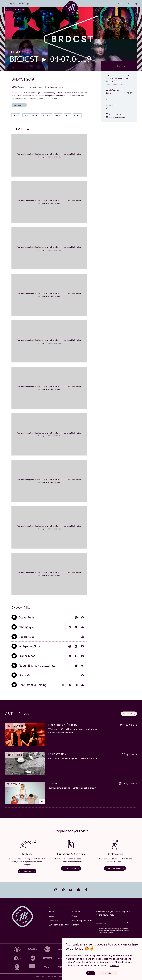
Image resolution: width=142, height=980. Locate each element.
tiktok (86, 890)
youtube (71, 890)
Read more (19, 105)
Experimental (31, 115)
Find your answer (71, 868)
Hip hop (47, 115)
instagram (56, 890)
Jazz (67, 115)
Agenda (13, 4)
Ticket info (53, 920)
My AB (119, 4)
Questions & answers (59, 925)
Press (74, 916)
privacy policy (117, 931)
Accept (91, 973)
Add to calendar (114, 114)
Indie (58, 115)
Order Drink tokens (115, 868)
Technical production (82, 920)
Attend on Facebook (115, 117)
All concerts (129, 714)
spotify (78, 890)
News (51, 916)
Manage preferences (107, 973)
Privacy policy (39, 977)
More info (114, 965)
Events (52, 912)
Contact (75, 925)
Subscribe (128, 924)
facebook (63, 890)
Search (136, 4)
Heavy (77, 115)
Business (76, 912)
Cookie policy (51, 977)
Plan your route (27, 871)
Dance (16, 115)
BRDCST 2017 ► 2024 (15, 9)
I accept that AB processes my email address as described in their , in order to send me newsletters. (114, 931)
